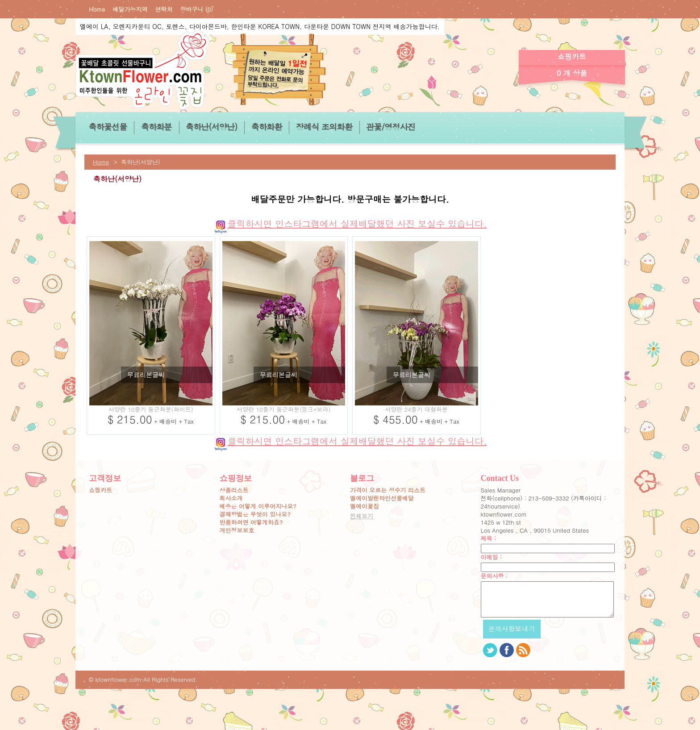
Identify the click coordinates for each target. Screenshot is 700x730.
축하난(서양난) (212, 127)
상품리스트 (234, 490)
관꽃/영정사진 (391, 127)
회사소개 (231, 498)
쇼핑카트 (100, 490)
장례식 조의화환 (324, 127)
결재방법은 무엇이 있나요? (255, 514)
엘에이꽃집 (365, 506)
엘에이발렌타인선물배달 (382, 498)
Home (97, 9)
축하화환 (266, 127)
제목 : (489, 538)
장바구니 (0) (196, 9)
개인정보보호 (237, 530)
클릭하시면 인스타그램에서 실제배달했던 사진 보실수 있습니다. (350, 223)
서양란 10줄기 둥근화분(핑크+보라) (283, 409)
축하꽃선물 (108, 127)
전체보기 (362, 516)
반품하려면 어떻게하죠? (251, 522)
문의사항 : (494, 576)
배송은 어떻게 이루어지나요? (258, 506)
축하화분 (156, 127)
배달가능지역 (130, 9)
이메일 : (492, 557)
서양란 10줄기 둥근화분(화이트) (151, 409)
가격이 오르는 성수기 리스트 (388, 490)
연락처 (164, 9)
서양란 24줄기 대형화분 (416, 409)
